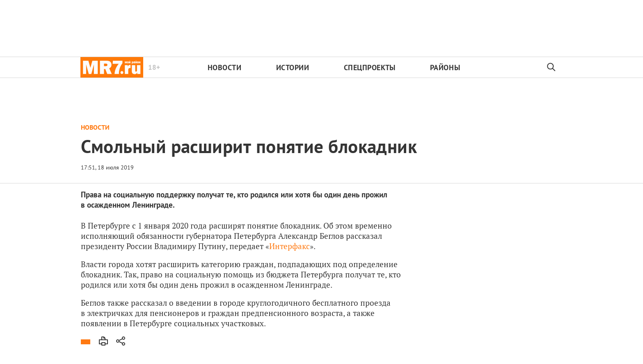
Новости (225, 68)
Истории (293, 68)
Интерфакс (289, 246)
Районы (445, 68)
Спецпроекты (370, 68)
